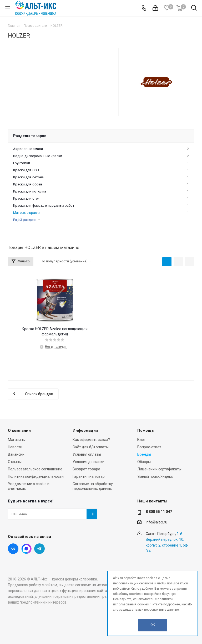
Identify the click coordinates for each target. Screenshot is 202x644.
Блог (141, 440)
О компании (19, 430)
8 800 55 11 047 (159, 512)
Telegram (39, 549)
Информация (85, 430)
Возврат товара (86, 469)
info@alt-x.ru (156, 522)
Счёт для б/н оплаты (91, 447)
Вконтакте (13, 549)
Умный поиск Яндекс (155, 476)
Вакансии (16, 454)
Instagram (26, 549)
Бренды (144, 454)
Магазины (17, 440)
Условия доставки (89, 462)
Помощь (146, 430)
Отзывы (15, 462)
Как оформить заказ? (91, 440)
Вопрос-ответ (149, 447)
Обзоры (144, 462)
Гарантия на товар (89, 476)
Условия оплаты (87, 454)
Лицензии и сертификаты (159, 469)
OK (153, 625)
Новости (15, 447)
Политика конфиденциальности (36, 476)
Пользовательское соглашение (35, 469)
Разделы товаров (30, 136)
